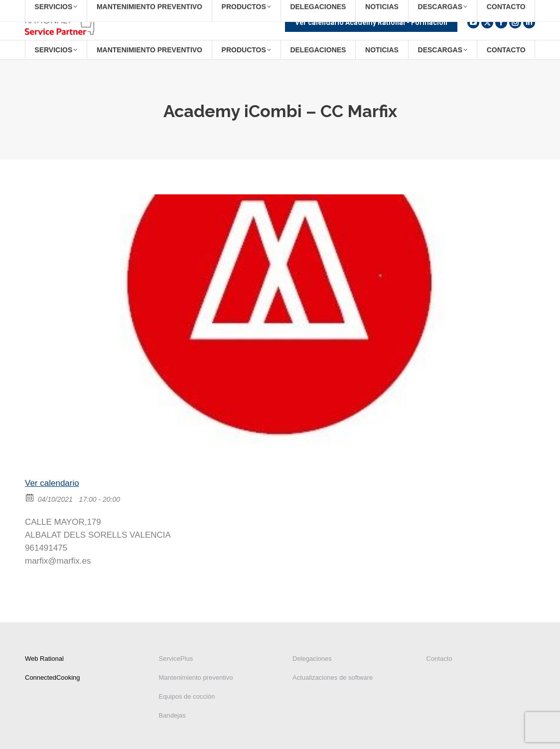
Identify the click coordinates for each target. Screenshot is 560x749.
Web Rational (44, 659)
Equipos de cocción (187, 696)
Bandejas (172, 715)
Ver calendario (52, 483)
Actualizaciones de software (333, 677)
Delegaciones (312, 659)
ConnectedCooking (53, 677)
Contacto (439, 659)
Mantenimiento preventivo (196, 677)
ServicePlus (176, 659)
